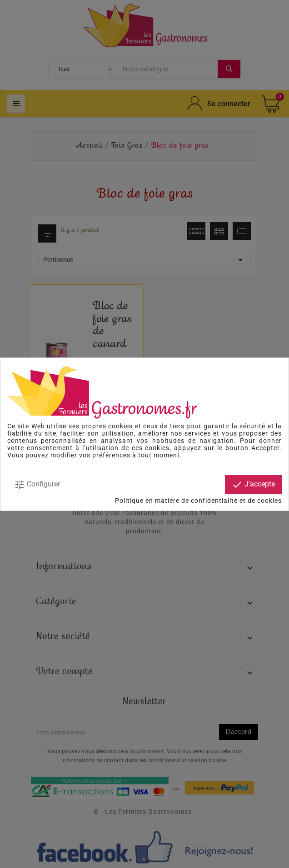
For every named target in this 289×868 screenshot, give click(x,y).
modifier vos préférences (90, 455)
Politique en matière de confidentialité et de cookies (198, 501)
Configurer (37, 485)
